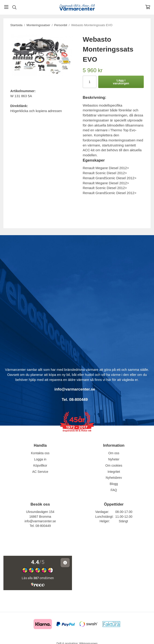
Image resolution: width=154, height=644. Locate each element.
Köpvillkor (40, 465)
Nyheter (114, 459)
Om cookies (114, 465)
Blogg (114, 484)
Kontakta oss (40, 453)
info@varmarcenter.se (40, 521)
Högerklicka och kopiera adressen (36, 111)
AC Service (40, 472)
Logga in (40, 459)
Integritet (114, 472)
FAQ (114, 490)
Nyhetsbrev (114, 478)
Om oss (114, 453)
